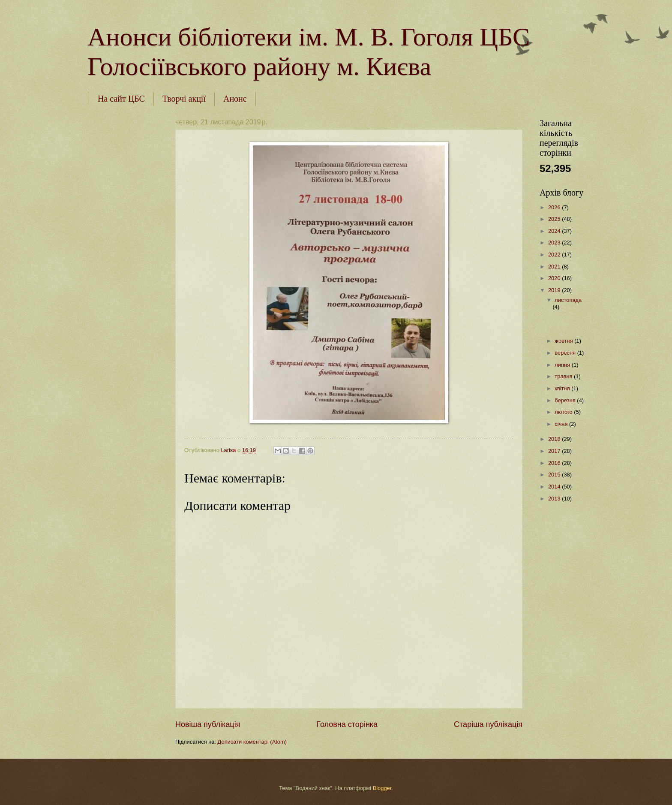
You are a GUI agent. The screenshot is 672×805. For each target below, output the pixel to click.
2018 (555, 439)
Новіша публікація (208, 724)
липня (563, 365)
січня (562, 424)
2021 (555, 267)
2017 (555, 451)
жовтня (564, 341)
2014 (555, 487)
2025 (555, 219)
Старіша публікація (488, 724)
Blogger (382, 788)
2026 (555, 207)
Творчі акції (184, 99)
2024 (555, 231)
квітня (563, 388)
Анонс (235, 99)
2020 (555, 278)
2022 (555, 255)
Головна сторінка (347, 724)
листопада (568, 300)
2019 (555, 290)
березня (566, 400)
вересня (566, 353)
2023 (555, 243)
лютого (564, 412)
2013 (555, 499)
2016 (555, 463)
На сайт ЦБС (121, 99)
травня (564, 376)
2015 (555, 475)
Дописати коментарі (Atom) (252, 742)
